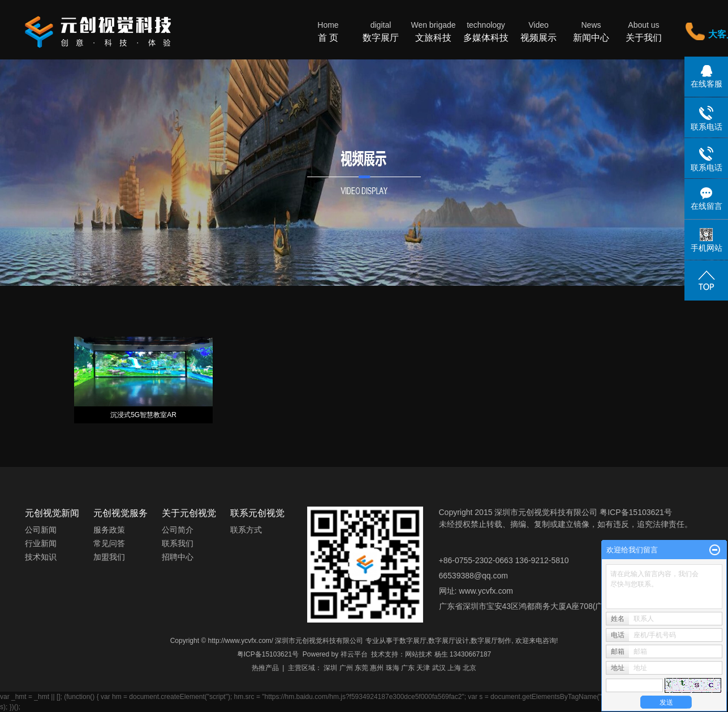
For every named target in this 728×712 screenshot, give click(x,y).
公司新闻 (41, 530)
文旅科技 (434, 31)
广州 (346, 668)
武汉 (439, 668)
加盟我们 (109, 557)
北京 (469, 668)
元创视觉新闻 (52, 513)
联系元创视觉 (257, 513)
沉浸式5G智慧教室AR (143, 415)
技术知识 (41, 557)
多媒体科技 (486, 31)
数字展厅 (381, 31)
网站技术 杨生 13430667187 (448, 654)
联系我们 (178, 543)
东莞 (361, 668)
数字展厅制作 (491, 641)
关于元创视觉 (189, 513)
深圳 (330, 668)
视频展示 (539, 31)
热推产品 (265, 668)
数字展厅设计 (449, 641)
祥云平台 (354, 654)
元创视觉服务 (120, 513)
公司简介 (178, 530)
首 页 (328, 31)
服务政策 (109, 530)
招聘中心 (178, 557)
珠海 (393, 668)
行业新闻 (41, 543)
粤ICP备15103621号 (268, 654)
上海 (454, 668)
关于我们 (644, 31)
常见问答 (109, 543)
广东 (408, 668)
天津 (423, 668)
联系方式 (246, 530)
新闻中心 (591, 31)
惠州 (377, 668)
